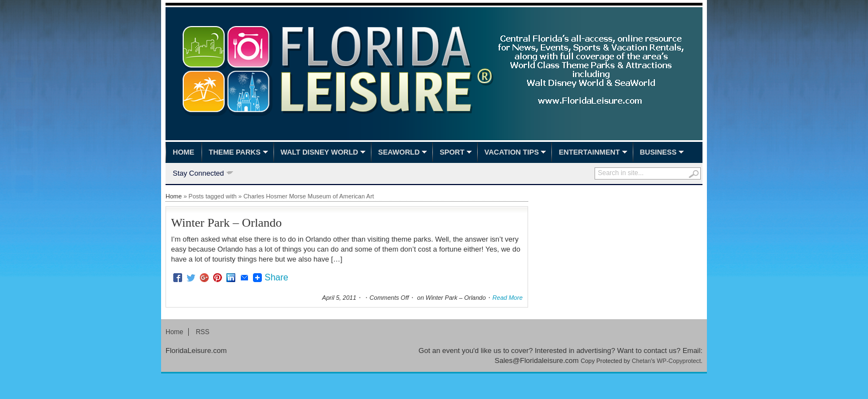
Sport (452, 152)
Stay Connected (198, 174)
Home (184, 152)
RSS (203, 332)
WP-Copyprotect (679, 361)
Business (658, 152)
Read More (508, 298)
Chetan (641, 361)
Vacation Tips (512, 152)
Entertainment (589, 152)
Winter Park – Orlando (226, 222)
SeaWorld (399, 152)
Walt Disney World (319, 152)
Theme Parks (235, 152)
